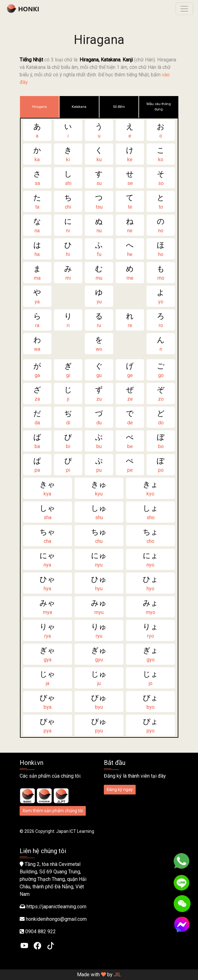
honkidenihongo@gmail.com (56, 919)
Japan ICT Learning (75, 831)
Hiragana (39, 107)
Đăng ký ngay (120, 789)
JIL (117, 975)
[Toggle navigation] (184, 9)
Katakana (79, 107)
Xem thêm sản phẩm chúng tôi (53, 811)
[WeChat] (182, 904)
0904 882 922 (41, 932)
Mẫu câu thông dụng (159, 107)
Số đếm (119, 107)
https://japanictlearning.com (56, 907)
